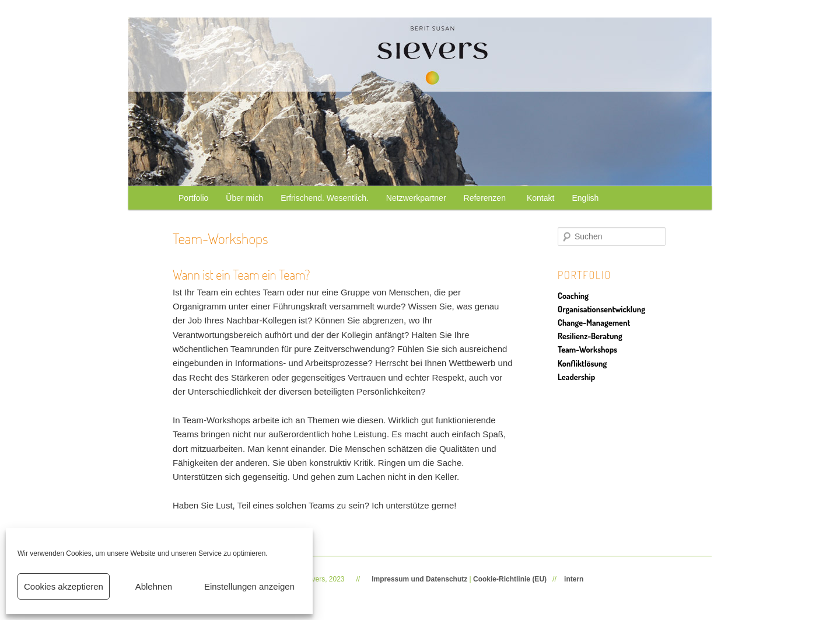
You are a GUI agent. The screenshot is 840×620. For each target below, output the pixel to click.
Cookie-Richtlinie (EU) (510, 579)
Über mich (244, 198)
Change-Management (594, 322)
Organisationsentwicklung (601, 309)
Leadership (576, 377)
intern (574, 579)
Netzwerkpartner (416, 198)
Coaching (573, 295)
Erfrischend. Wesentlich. (325, 198)
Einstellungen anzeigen (249, 586)
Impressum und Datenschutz (419, 579)
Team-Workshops (587, 349)
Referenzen (487, 198)
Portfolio (193, 198)
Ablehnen (154, 586)
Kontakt (540, 198)
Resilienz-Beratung (590, 336)
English (585, 198)
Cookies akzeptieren (64, 586)
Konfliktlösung (582, 363)
